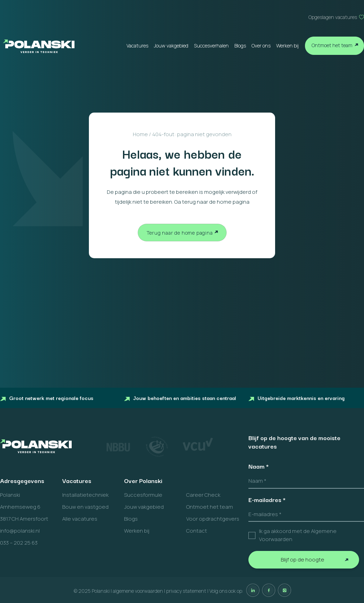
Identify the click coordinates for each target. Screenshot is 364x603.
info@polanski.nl (20, 531)
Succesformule (143, 495)
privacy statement (186, 591)
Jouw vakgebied (171, 46)
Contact (197, 531)
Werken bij (287, 46)
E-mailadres (267, 500)
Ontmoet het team (332, 45)
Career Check (203, 495)
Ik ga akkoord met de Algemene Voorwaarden (298, 535)
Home (140, 134)
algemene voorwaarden (138, 591)
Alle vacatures (80, 519)
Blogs (240, 46)
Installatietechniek (85, 495)
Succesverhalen (211, 46)
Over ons (261, 46)
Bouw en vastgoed (85, 507)
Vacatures (137, 46)
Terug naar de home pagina (180, 233)
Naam (259, 466)
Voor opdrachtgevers (213, 519)
